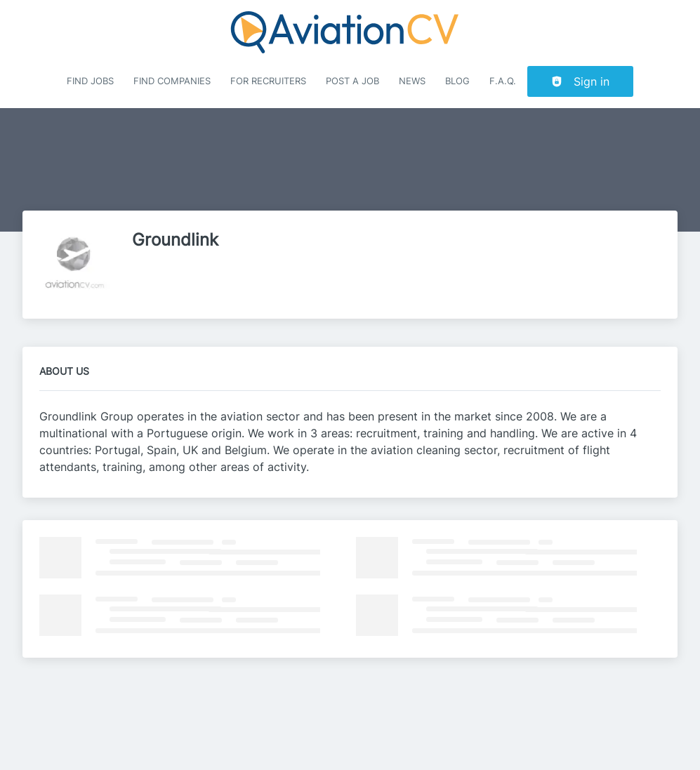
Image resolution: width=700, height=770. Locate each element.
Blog (457, 81)
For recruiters (268, 81)
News (412, 81)
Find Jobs (90, 81)
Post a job (352, 81)
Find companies (172, 81)
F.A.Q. (503, 81)
